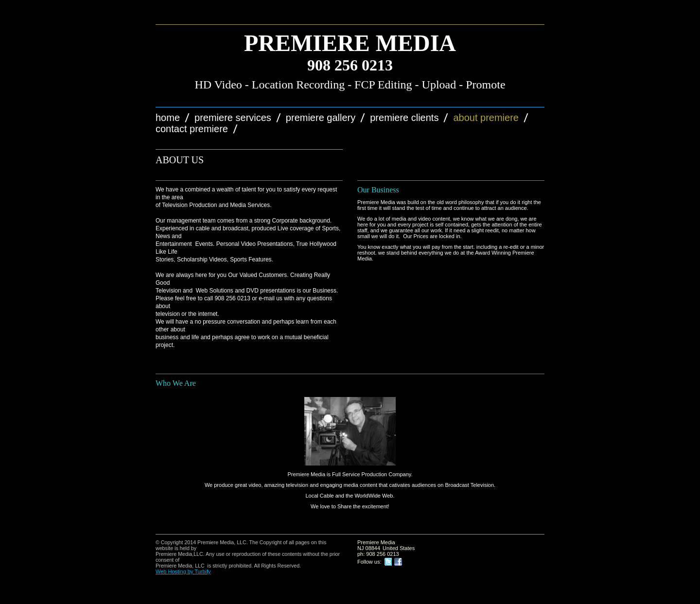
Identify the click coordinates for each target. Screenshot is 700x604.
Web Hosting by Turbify (183, 571)
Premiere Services (233, 118)
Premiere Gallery (321, 118)
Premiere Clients (404, 118)
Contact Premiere (192, 129)
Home (168, 118)
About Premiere (486, 118)
